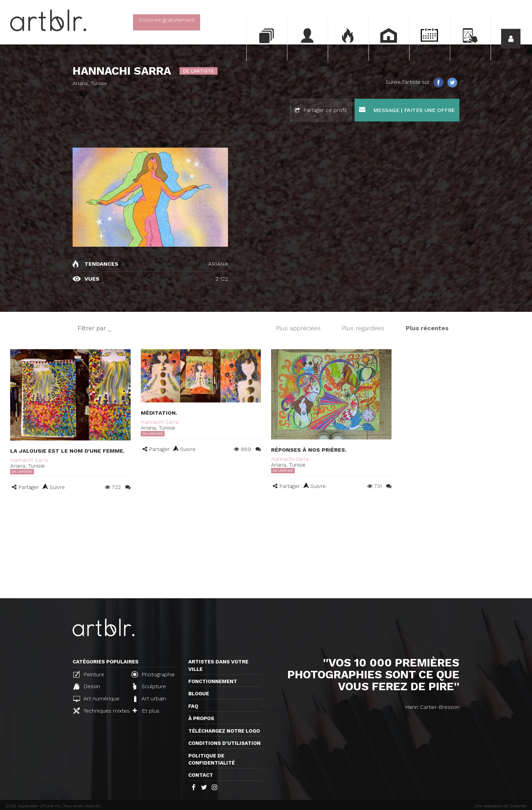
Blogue (199, 694)
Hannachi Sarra (29, 460)
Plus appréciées (298, 328)
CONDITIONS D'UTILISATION (224, 743)
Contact (201, 775)
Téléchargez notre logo (224, 731)
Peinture (89, 674)
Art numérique (96, 699)
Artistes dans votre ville (218, 665)
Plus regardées (363, 328)
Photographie (153, 674)
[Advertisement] (266, 547)
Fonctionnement (213, 681)
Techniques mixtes (99, 711)
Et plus (146, 711)
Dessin (87, 686)
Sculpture (149, 686)
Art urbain (149, 699)
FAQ (193, 706)
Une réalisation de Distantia (500, 806)
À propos (201, 718)
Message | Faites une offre (407, 110)
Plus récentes (427, 328)
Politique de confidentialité (212, 759)
